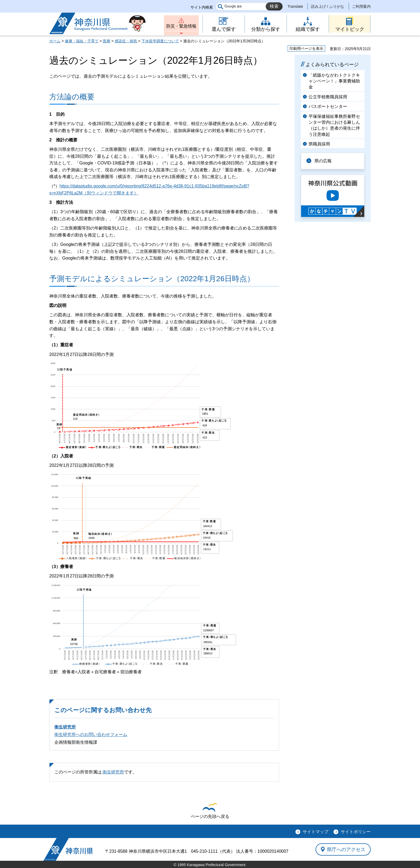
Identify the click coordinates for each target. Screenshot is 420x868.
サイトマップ (316, 832)
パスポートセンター (328, 106)
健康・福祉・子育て (82, 41)
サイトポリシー (356, 832)
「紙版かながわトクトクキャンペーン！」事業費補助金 (334, 81)
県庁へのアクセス (346, 849)
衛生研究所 (65, 727)
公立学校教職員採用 (328, 97)
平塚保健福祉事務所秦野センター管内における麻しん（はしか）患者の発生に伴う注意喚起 (334, 125)
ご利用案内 (361, 6)
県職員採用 (319, 144)
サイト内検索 (202, 7)
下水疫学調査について (160, 41)
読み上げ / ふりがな (328, 6)
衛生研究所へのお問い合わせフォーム (91, 734)
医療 (107, 41)
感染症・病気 (126, 41)
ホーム (55, 41)
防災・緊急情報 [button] (181, 26)
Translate (295, 6)
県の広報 (323, 161)
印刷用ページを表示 (306, 48)
